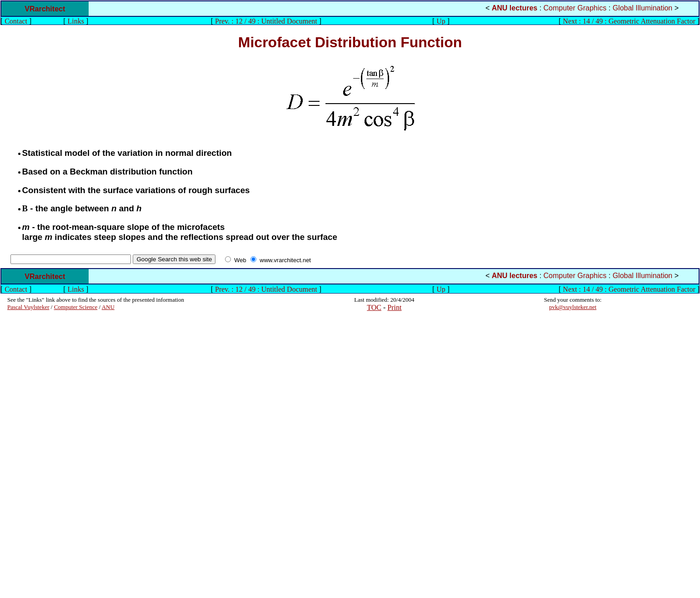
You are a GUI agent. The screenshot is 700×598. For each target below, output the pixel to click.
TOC (374, 307)
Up (441, 21)
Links (76, 21)
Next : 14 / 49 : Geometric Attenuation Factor (629, 21)
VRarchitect (45, 9)
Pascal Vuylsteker (28, 307)
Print (394, 307)
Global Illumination (643, 8)
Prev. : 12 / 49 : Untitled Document (266, 21)
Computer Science (76, 307)
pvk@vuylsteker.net (573, 307)
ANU (108, 307)
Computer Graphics (575, 8)
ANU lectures (515, 8)
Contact (16, 21)
